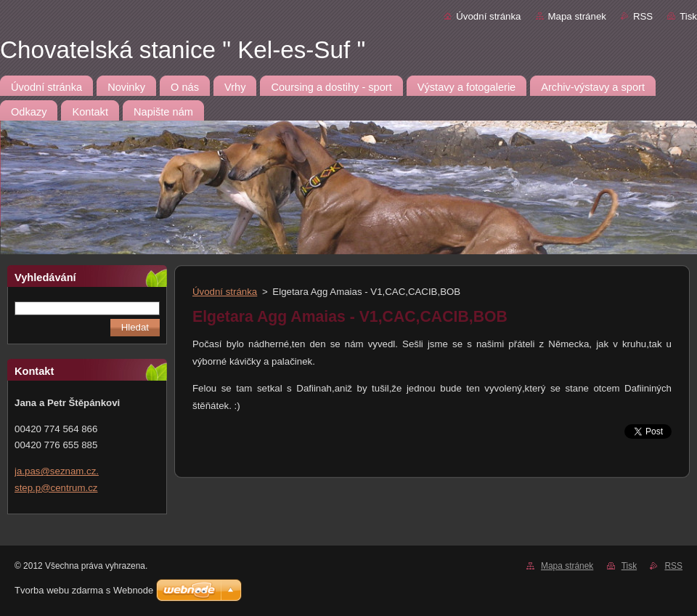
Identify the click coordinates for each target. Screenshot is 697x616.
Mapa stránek (577, 16)
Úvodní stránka (488, 16)
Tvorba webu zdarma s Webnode (84, 590)
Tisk (688, 16)
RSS (643, 16)
